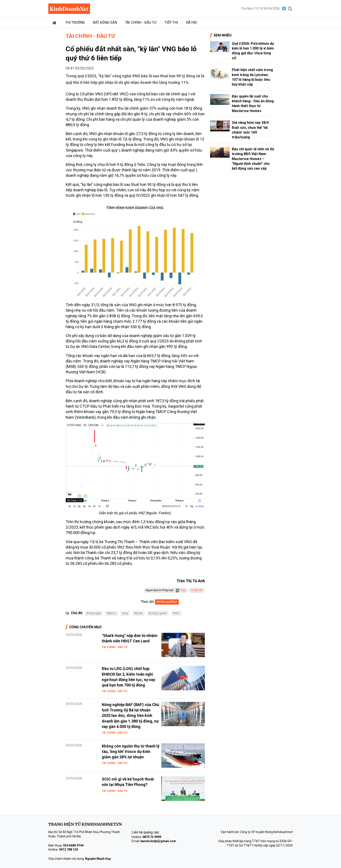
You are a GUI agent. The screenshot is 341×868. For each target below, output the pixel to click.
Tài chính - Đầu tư (141, 22)
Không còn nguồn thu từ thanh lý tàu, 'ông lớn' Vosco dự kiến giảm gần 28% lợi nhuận (131, 751)
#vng (125, 613)
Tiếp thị (171, 22)
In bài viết (197, 590)
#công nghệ (94, 613)
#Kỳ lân (138, 613)
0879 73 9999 (152, 837)
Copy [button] (181, 590)
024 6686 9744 (73, 845)
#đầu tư (111, 613)
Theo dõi (147, 602)
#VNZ (176, 613)
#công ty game (158, 613)
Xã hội (191, 22)
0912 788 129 (69, 850)
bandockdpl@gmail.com (158, 841)
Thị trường (75, 22)
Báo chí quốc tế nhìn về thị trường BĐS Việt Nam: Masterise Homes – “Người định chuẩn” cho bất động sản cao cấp (253, 159)
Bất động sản (105, 22)
